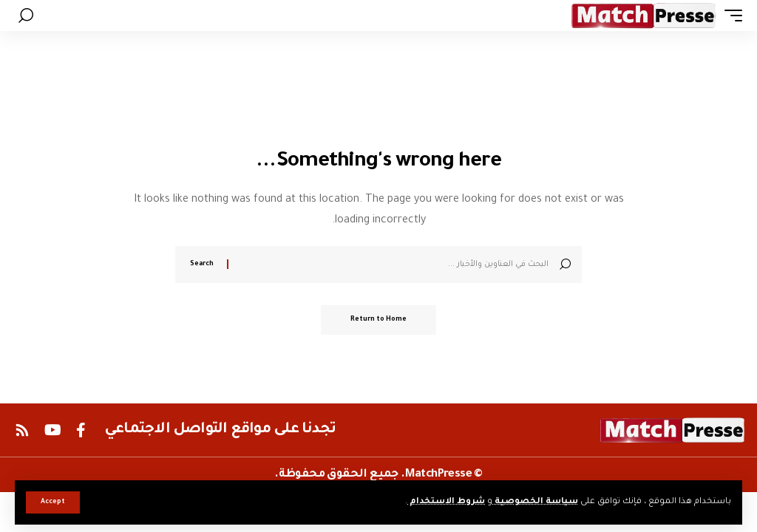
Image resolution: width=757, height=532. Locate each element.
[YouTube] (53, 430)
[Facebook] (81, 430)
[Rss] (22, 430)
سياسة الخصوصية (535, 502)
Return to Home (378, 320)
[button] (53, 502)
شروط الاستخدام (446, 502)
